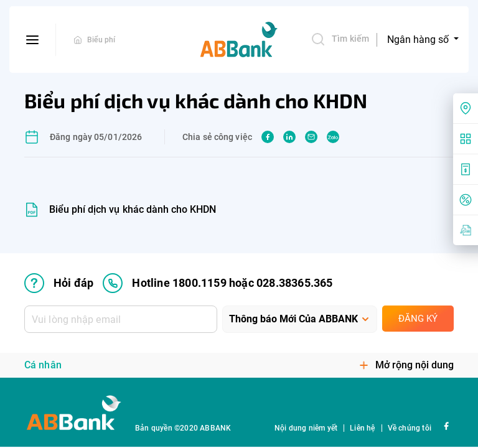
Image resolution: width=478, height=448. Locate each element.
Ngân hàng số (419, 40)
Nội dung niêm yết (306, 428)
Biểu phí (101, 40)
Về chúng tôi (410, 428)
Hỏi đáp (59, 283)
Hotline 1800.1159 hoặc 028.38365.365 (218, 283)
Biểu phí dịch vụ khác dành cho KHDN (133, 209)
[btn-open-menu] (33, 40)
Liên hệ (362, 428)
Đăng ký (418, 319)
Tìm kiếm (340, 39)
